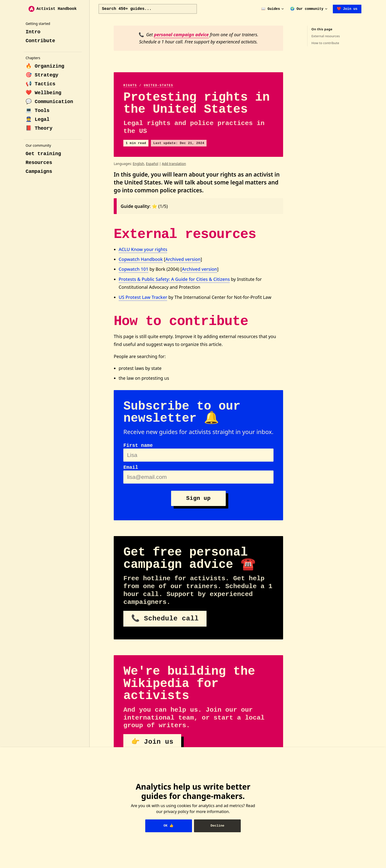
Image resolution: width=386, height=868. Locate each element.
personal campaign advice (181, 35)
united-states (159, 86)
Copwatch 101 (134, 269)
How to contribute (325, 43)
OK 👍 (169, 826)
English (138, 164)
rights (130, 86)
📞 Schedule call (165, 619)
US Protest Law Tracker (143, 297)
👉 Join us (152, 742)
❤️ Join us (347, 9)
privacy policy (176, 812)
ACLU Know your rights (143, 249)
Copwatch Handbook (141, 259)
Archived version (183, 259)
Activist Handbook (53, 9)
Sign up (198, 498)
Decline (217, 826)
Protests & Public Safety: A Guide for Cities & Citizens (174, 279)
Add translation (174, 164)
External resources (326, 36)
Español (152, 164)
